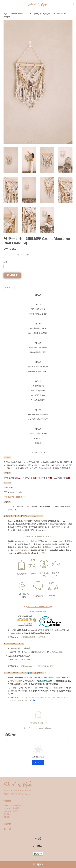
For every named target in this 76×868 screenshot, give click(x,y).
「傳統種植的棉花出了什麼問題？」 (33, 637)
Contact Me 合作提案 (11, 811)
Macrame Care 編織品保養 (12, 805)
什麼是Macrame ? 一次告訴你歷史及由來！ (36, 666)
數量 (5, 262)
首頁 (5, 14)
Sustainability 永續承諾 (11, 808)
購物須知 (7, 814)
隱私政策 (7, 817)
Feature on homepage (20, 14)
